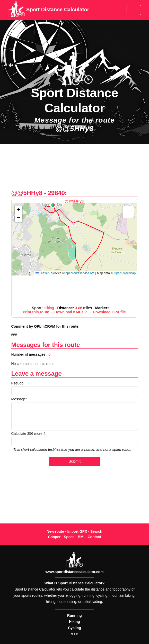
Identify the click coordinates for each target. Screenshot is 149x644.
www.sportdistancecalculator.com (75, 572)
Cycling (74, 628)
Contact (94, 537)
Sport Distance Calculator (49, 10)
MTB (74, 634)
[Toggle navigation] (134, 10)
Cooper (54, 537)
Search (96, 531)
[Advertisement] (74, 169)
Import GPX (77, 531)
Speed (69, 537)
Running (74, 615)
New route (55, 531)
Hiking (74, 622)
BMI (81, 537)
